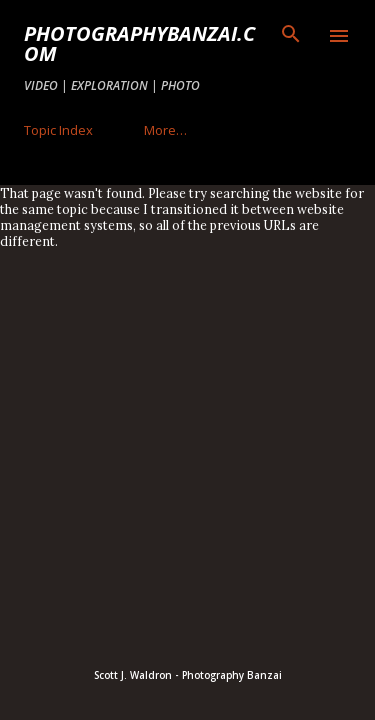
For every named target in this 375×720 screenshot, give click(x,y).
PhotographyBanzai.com (139, 43)
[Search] (291, 36)
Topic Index (58, 130)
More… (165, 130)
